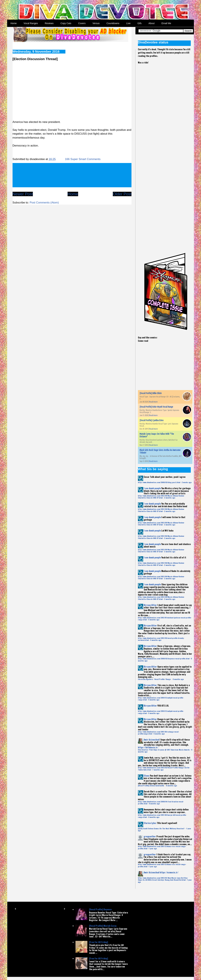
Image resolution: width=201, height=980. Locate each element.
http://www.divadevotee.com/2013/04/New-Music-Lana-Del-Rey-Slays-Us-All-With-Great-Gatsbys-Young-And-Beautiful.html (163, 879)
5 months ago (154, 620)
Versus (96, 23)
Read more (153, 402)
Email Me (166, 23)
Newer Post (23, 194)
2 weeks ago (187, 482)
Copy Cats (66, 23)
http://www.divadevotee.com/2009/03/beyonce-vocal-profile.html (164, 659)
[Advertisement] (163, 124)
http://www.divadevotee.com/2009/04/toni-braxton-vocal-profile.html (161, 803)
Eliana (147, 776)
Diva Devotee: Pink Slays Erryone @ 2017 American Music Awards (164, 750)
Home (14, 23)
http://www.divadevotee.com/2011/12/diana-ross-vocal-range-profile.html (162, 847)
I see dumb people (152, 488)
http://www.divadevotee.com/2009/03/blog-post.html (159, 482)
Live (128, 23)
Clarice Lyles (150, 823)
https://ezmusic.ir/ (169, 872)
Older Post (122, 194)
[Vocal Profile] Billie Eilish (151, 393)
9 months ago (154, 804)
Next (65, 909)
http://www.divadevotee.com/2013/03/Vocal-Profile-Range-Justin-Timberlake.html (164, 769)
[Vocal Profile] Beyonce (100, 909)
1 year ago (153, 848)
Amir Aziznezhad (151, 740)
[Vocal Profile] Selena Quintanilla (151, 786)
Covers (82, 23)
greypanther (150, 836)
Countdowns (113, 23)
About (152, 23)
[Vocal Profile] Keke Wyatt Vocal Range (156, 407)
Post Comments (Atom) (44, 203)
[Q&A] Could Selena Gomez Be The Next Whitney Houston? (161, 828)
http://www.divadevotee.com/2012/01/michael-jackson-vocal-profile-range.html (165, 619)
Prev (15, 909)
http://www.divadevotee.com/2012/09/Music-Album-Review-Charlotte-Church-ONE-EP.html (161, 497)
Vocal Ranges (31, 23)
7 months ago (158, 770)
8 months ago (172, 786)
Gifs (139, 23)
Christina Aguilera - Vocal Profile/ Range (155, 679)
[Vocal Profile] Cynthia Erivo (152, 420)
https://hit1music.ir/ (148, 747)
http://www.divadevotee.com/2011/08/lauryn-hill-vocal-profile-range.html (162, 816)
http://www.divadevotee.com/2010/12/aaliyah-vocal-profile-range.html (161, 699)
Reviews (49, 23)
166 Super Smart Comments (83, 159)
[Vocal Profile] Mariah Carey (103, 926)
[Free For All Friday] (99, 942)
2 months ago (170, 498)
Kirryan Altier (150, 605)
